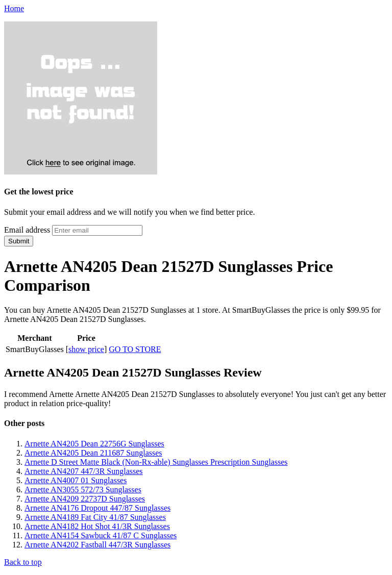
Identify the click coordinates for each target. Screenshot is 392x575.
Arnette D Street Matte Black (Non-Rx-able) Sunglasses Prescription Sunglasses (156, 462)
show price (86, 349)
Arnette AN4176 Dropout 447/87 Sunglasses (97, 508)
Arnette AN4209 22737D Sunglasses (85, 499)
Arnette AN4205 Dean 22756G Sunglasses (94, 444)
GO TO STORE (135, 349)
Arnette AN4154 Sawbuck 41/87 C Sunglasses (101, 535)
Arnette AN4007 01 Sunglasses (76, 480)
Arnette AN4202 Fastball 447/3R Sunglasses (97, 545)
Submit (19, 241)
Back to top (23, 562)
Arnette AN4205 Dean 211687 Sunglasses (93, 453)
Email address (27, 230)
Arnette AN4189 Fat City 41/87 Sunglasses (95, 517)
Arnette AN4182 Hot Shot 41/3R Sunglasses (97, 526)
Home (14, 8)
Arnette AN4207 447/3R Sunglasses (84, 471)
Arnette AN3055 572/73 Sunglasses (83, 490)
